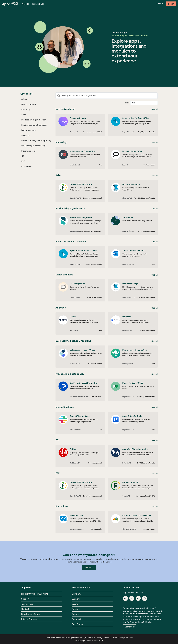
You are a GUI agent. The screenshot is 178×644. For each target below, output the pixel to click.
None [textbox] (134, 103)
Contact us (89, 568)
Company (76, 594)
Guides (75, 614)
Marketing (26, 109)
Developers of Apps (31, 614)
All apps (25, 4)
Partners (76, 609)
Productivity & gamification (34, 120)
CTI (23, 156)
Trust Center (77, 624)
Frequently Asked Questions (35, 594)
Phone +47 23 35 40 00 (113, 638)
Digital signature (29, 130)
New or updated (29, 104)
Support (25, 599)
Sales (24, 115)
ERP (23, 161)
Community (77, 619)
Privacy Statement (30, 619)
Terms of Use (27, 604)
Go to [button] (159, 4)
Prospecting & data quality (33, 146)
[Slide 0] (87, 83)
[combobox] (144, 103)
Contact (25, 609)
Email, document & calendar (34, 125)
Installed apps (39, 4)
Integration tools (29, 151)
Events (75, 604)
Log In (171, 4)
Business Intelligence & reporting (36, 140)
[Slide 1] (91, 83)
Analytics (26, 135)
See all (155, 109)
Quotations (27, 166)
